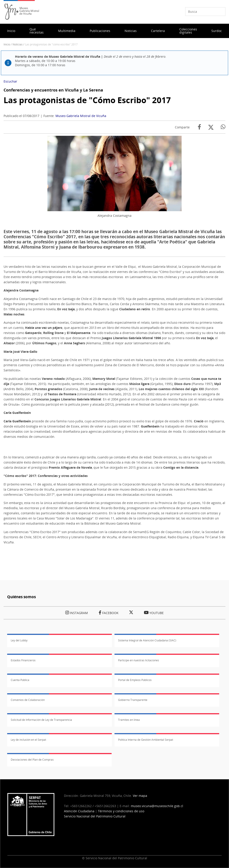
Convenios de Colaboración (28, 700)
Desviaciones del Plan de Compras (32, 760)
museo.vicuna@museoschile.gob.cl (157, 806)
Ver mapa (140, 796)
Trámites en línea (129, 720)
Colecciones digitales (188, 31)
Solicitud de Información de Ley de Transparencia (41, 720)
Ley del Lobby (19, 640)
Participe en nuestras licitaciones (139, 660)
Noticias (131, 31)
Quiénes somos (21, 597)
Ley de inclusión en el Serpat (28, 740)
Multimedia (67, 31)
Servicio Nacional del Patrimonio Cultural (95, 816)
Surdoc (217, 31)
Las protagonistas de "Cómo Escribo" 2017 (87, 100)
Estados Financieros (23, 660)
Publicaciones (100, 31)
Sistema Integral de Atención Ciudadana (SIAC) (147, 640)
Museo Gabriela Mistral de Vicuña (81, 116)
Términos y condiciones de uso (121, 811)
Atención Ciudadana (79, 811)
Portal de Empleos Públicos (135, 680)
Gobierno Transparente (133, 700)
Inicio (11, 31)
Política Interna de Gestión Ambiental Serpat (146, 740)
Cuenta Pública (20, 680)
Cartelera (158, 31)
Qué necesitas (37, 31)
